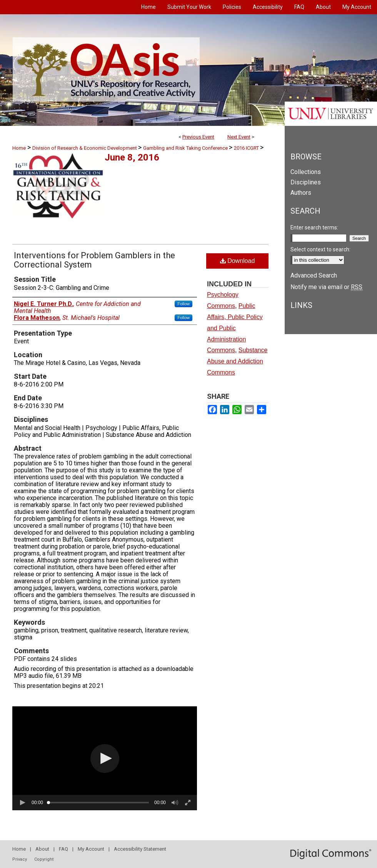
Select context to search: (320, 249)
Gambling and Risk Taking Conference (186, 148)
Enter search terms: (314, 227)
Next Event (239, 137)
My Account (91, 849)
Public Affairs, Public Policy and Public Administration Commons (235, 328)
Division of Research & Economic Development (85, 148)
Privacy (20, 859)
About (42, 849)
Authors (301, 193)
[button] (105, 758)
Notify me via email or (326, 287)
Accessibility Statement (140, 849)
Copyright (44, 859)
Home (19, 148)
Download (238, 261)
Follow (183, 304)
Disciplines (306, 182)
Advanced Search (314, 275)
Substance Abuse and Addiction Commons (237, 361)
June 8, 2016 (132, 157)
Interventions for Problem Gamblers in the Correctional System (94, 260)
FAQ (63, 849)
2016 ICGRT (247, 148)
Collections (306, 172)
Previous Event (198, 137)
